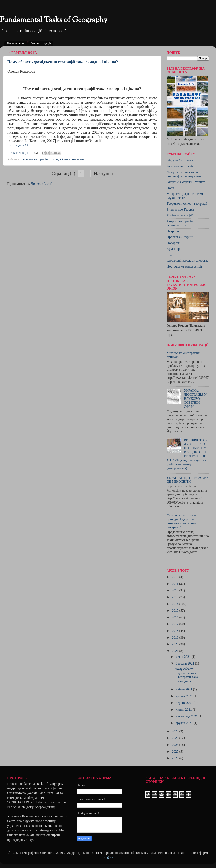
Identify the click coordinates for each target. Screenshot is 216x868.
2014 (175, 604)
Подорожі (174, 243)
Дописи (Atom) (42, 184)
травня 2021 (185, 696)
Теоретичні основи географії (187, 204)
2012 (175, 590)
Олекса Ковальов (72, 159)
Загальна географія (41, 43)
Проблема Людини (180, 237)
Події (170, 188)
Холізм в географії (180, 215)
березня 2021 (185, 664)
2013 (175, 597)
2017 (175, 624)
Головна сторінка (16, 43)
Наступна (103, 173)
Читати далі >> (18, 145)
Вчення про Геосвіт (180, 210)
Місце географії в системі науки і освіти (185, 196)
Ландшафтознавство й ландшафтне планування (184, 174)
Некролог (173, 231)
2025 (175, 752)
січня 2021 (183, 657)
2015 (175, 611)
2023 (175, 738)
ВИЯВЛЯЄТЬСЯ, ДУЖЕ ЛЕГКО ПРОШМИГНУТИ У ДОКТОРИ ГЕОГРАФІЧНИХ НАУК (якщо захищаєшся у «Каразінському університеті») (188, 454)
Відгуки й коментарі (181, 160)
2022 (175, 731)
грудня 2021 (185, 723)
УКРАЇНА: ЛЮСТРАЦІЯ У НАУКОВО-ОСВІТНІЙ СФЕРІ (195, 399)
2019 (175, 638)
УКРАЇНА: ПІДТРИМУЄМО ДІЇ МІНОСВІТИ (187, 480)
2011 (175, 584)
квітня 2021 (184, 689)
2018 (175, 631)
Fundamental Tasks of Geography (54, 20)
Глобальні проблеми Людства (188, 261)
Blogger (107, 857)
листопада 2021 (187, 716)
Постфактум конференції (184, 266)
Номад (54, 159)
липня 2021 (184, 710)
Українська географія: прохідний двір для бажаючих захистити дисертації (182, 521)
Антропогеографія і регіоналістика (181, 223)
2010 (175, 577)
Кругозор (173, 249)
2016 (175, 617)
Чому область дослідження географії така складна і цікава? (63, 62)
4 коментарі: (20, 153)
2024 (175, 745)
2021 (175, 651)
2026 (175, 758)
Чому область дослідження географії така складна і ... (186, 675)
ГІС (169, 255)
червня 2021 (185, 703)
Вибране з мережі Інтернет (186, 182)
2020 (175, 644)
